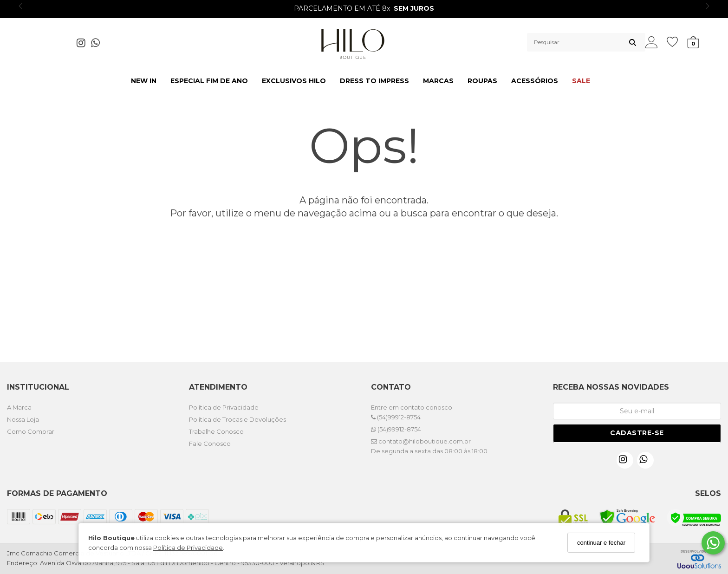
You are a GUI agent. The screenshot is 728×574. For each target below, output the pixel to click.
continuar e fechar (601, 543)
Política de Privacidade (188, 548)
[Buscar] (633, 42)
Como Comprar (31, 431)
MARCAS (438, 81)
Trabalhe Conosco (216, 431)
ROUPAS (482, 81)
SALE (581, 81)
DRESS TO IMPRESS (374, 81)
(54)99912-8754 (396, 417)
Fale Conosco (210, 444)
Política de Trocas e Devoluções (237, 419)
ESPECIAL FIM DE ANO (209, 81)
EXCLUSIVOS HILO (294, 81)
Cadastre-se (637, 433)
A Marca (19, 407)
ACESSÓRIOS (535, 81)
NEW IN (144, 81)
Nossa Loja (23, 419)
